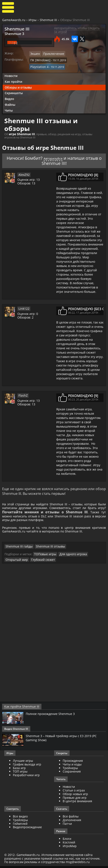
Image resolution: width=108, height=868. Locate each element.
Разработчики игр (26, 777)
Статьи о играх (74, 792)
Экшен (35, 52)
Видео (9, 90)
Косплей (69, 844)
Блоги (67, 841)
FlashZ (23, 386)
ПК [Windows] (39, 58)
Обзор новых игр (75, 796)
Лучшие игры (23, 763)
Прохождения (73, 763)
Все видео (20, 818)
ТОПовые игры (44, 557)
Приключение (52, 52)
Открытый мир (16, 562)
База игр (19, 770)
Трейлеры (20, 822)
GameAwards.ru (14, 20)
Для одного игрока (70, 557)
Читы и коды (72, 766)
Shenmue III (48, 20)
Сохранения (72, 774)
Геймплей (20, 826)
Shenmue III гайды (18, 549)
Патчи (67, 826)
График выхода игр (27, 766)
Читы (9, 102)
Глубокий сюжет (40, 562)
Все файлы (71, 818)
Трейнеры (70, 770)
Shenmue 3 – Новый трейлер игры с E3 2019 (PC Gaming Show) (64, 740)
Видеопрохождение (27, 829)
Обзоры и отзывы (18, 79)
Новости (11, 67)
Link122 (23, 299)
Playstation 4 (75, 58)
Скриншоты (14, 84)
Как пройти (13, 73)
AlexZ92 (23, 166)
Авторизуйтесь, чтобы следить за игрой (77, 30)
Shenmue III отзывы (46, 549)
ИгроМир (70, 848)
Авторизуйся (61, 149)
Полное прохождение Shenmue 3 (53, 716)
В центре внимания (77, 803)
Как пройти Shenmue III (20, 709)
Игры (33, 20)
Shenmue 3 (12, 33)
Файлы (10, 96)
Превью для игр (75, 800)
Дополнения (72, 822)
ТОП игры (20, 774)
